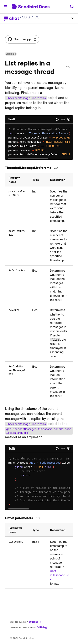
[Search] (72, 7)
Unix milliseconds (59, 575)
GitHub (42, 627)
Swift (12, 119)
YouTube (35, 622)
